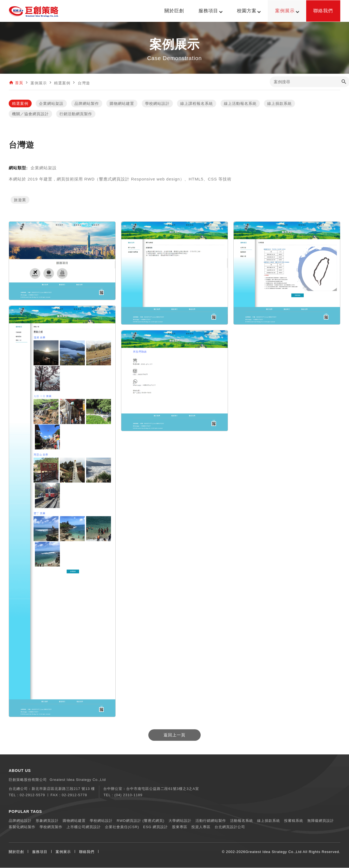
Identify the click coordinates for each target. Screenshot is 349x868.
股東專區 (180, 827)
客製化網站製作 (22, 827)
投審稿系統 (294, 821)
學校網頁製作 (51, 827)
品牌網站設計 (20, 821)
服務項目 (40, 852)
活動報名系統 (242, 821)
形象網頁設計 (47, 821)
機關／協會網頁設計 (30, 114)
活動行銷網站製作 (211, 821)
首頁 (19, 83)
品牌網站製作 (87, 104)
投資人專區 (201, 827)
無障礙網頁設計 (321, 821)
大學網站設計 (180, 821)
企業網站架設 (51, 104)
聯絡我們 (87, 852)
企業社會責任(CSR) (122, 827)
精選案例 (20, 104)
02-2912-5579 (32, 795)
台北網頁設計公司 (230, 827)
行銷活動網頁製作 (76, 114)
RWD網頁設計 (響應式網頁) (141, 821)
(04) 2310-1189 (129, 795)
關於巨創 (16, 852)
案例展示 (63, 852)
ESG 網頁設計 (156, 827)
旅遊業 (20, 200)
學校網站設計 (157, 104)
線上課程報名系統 (197, 104)
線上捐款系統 (279, 104)
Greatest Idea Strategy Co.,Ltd (273, 852)
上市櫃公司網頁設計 (84, 827)
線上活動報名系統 (240, 104)
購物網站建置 (122, 104)
